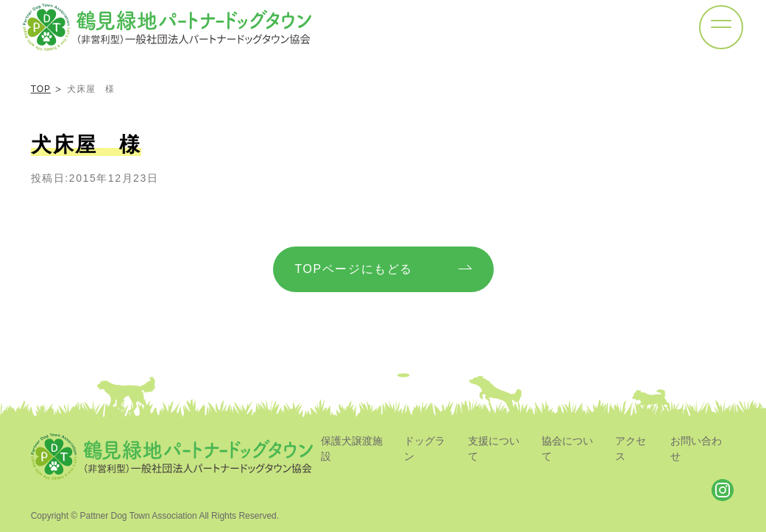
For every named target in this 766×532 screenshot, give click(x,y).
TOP (41, 89)
